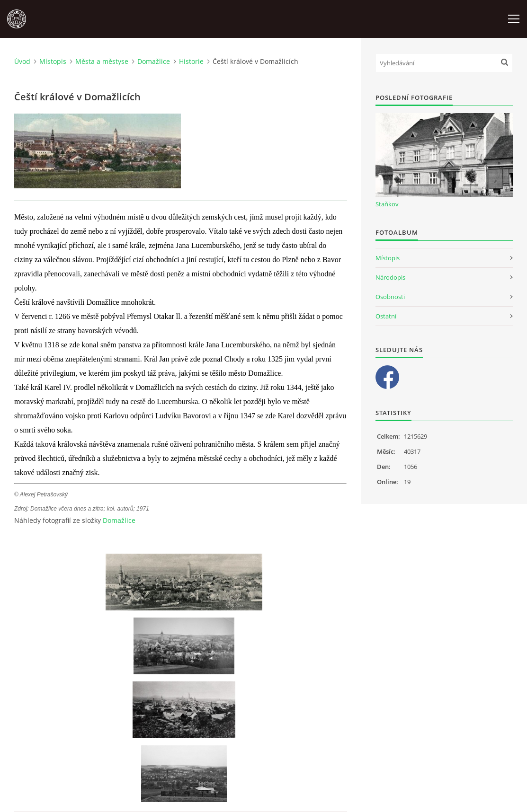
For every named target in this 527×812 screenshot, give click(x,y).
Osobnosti (390, 297)
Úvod (22, 61)
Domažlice (154, 61)
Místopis (53, 61)
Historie (191, 61)
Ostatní (386, 316)
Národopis (390, 277)
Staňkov (387, 204)
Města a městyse (102, 61)
